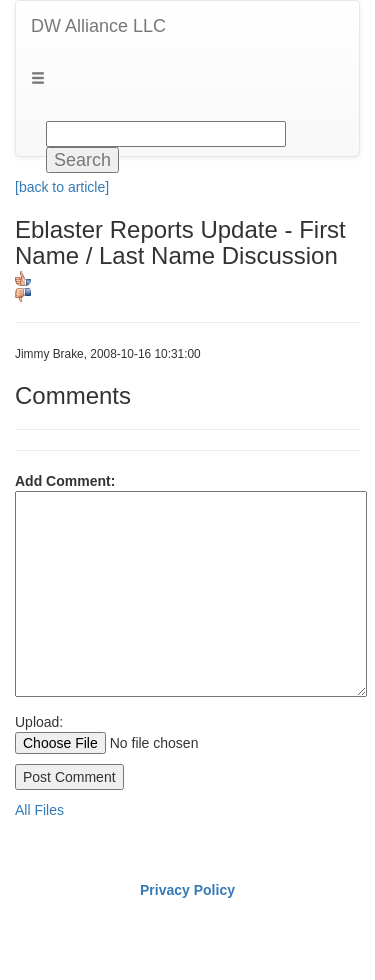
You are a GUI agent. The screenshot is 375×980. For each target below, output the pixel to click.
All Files (39, 810)
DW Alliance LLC (98, 26)
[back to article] (62, 187)
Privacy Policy (187, 890)
